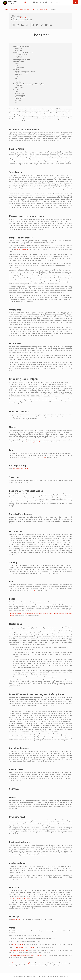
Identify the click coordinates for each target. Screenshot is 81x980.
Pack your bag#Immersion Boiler (20, 898)
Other (16, 102)
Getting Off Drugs (20, 67)
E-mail (16, 80)
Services (16, 69)
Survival (28, 18)
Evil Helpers (18, 58)
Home (6, 9)
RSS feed (22, 977)
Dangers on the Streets (21, 54)
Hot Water (18, 99)
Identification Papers (22, 249)
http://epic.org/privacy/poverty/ (35, 442)
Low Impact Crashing (19, 947)
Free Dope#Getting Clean (20, 469)
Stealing (17, 77)
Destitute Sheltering (20, 95)
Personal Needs (19, 62)
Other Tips (18, 101)
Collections (14, 9)
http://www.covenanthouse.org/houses (22, 963)
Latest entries (48, 977)
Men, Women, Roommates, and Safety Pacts (29, 84)
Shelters (17, 64)
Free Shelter (43, 9)
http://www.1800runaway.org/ (19, 950)
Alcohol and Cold (20, 97)
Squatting (31, 947)
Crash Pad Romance (21, 86)
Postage (35, 591)
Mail (16, 78)
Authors (34, 977)
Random (15, 977)
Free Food (44, 457)
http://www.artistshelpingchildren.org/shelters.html (25, 955)
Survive (34, 9)
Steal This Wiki (25, 9)
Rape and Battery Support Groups (25, 71)
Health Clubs (18, 82)
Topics (40, 977)
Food (16, 66)
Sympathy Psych (19, 93)
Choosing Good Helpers (22, 60)
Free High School (17, 944)
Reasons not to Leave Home (23, 52)
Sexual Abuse (19, 50)
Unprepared (18, 56)
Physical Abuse (19, 49)
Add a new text (64, 977)
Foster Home (18, 75)
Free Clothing (16, 919)
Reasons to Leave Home (22, 47)
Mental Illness (19, 88)
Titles (28, 977)
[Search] (64, 2)
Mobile (56, 977)
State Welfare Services (21, 73)
